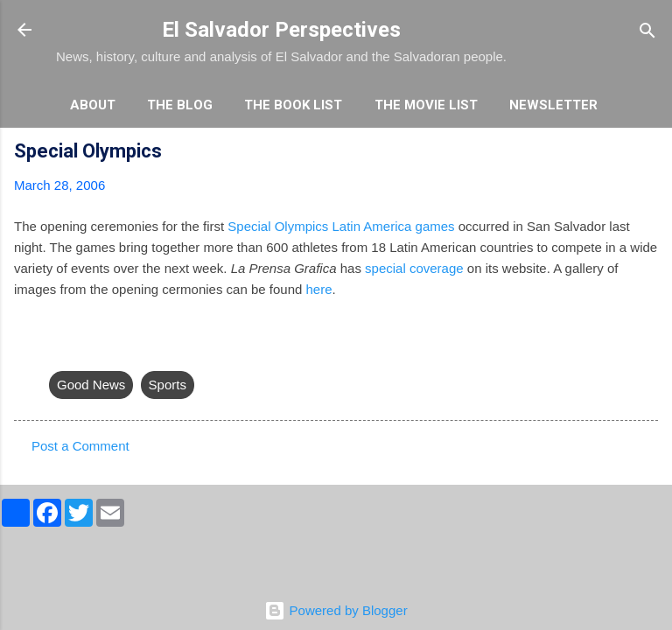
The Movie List (426, 105)
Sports (168, 385)
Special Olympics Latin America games (341, 226)
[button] (647, 154)
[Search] (647, 32)
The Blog (180, 105)
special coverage (414, 268)
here (319, 289)
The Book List (293, 105)
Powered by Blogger (336, 610)
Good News (91, 385)
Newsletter (553, 105)
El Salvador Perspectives (281, 30)
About (93, 105)
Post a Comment (80, 446)
